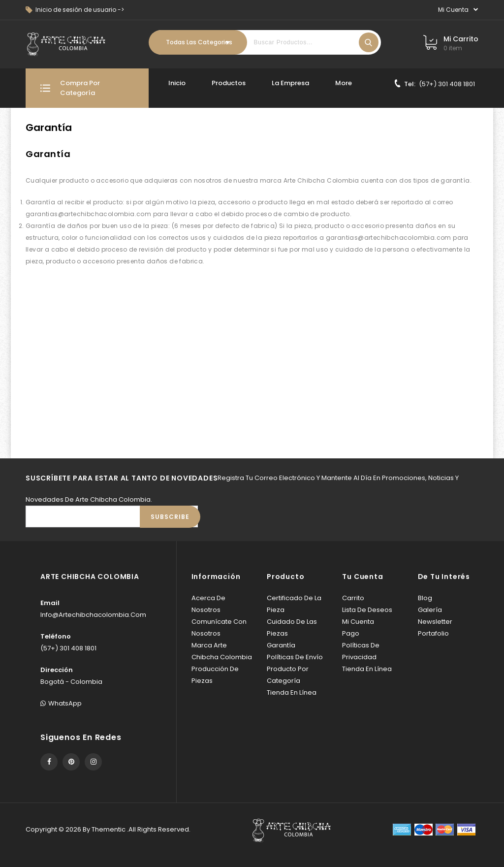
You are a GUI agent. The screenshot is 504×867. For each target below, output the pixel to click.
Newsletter (435, 622)
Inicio (177, 83)
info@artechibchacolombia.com (93, 615)
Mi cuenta (358, 622)
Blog (425, 598)
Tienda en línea (292, 692)
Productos (229, 83)
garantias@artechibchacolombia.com (88, 214)
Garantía (281, 645)
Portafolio (433, 633)
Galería (430, 610)
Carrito (353, 598)
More (344, 83)
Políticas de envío (295, 657)
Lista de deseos (367, 610)
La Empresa (290, 83)
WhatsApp (61, 703)
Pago (351, 633)
